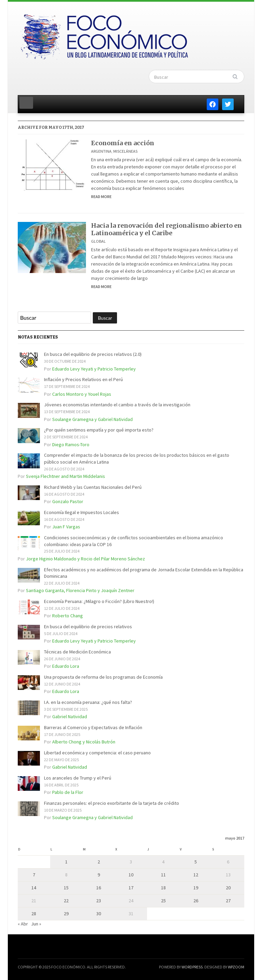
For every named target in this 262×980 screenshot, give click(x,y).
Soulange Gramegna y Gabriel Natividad (92, 419)
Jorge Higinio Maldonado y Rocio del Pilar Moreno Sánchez (85, 559)
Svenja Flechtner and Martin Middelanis (65, 476)
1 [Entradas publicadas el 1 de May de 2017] (66, 862)
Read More (101, 197)
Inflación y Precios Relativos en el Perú (83, 379)
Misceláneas (125, 151)
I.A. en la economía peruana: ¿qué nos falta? (88, 702)
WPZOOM (236, 967)
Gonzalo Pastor (68, 501)
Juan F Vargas (66, 527)
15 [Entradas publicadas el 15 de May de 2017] (66, 888)
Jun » (36, 924)
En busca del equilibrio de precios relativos (88, 627)
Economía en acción (123, 143)
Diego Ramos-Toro (71, 444)
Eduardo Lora (66, 666)
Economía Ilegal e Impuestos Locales (82, 512)
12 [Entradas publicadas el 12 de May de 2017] (196, 875)
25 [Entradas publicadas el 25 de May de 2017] (163, 901)
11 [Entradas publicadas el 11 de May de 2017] (163, 875)
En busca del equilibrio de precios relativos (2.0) (93, 354)
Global (98, 241)
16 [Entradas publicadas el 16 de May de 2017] (99, 888)
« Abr (23, 924)
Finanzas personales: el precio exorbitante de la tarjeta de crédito (112, 803)
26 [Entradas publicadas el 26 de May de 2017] (196, 901)
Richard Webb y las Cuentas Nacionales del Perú (93, 487)
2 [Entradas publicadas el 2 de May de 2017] (99, 862)
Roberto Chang (68, 616)
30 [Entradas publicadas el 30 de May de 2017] (99, 914)
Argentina (101, 151)
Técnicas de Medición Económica (77, 652)
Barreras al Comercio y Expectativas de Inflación (93, 727)
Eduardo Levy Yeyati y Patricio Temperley (94, 369)
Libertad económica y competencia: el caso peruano (97, 753)
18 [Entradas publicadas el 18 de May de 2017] (163, 888)
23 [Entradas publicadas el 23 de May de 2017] (99, 901)
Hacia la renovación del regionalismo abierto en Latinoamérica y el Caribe (166, 229)
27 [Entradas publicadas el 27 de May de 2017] (228, 901)
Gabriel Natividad (70, 717)
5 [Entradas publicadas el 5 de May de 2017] (196, 862)
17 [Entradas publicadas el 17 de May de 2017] (131, 888)
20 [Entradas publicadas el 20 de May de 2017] (228, 888)
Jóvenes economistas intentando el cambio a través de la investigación (117, 405)
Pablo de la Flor (68, 792)
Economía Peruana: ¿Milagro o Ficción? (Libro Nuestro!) (99, 601)
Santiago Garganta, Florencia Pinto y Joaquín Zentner (80, 590)
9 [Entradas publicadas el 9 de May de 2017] (99, 875)
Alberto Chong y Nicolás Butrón (84, 742)
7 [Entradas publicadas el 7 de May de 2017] (34, 875)
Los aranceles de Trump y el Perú (78, 778)
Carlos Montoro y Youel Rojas (82, 394)
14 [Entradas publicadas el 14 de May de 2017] (34, 888)
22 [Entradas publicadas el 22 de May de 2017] (66, 901)
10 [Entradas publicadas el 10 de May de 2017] (131, 875)
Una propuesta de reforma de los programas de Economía (103, 677)
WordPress (192, 967)
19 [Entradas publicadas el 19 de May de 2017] (196, 888)
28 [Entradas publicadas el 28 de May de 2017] (34, 914)
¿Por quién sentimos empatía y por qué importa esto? (99, 430)
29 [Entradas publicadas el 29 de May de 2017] (66, 914)
